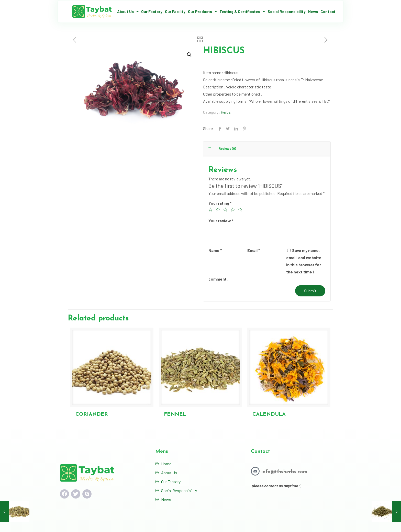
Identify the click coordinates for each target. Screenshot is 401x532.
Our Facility (175, 11)
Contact (328, 11)
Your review (221, 221)
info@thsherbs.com (284, 472)
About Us (128, 12)
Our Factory (152, 11)
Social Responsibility (287, 11)
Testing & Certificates (242, 12)
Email (254, 250)
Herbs (226, 112)
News (313, 11)
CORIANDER (92, 414)
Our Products (202, 12)
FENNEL (175, 414)
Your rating (220, 203)
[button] (189, 55)
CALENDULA (269, 414)
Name (215, 250)
